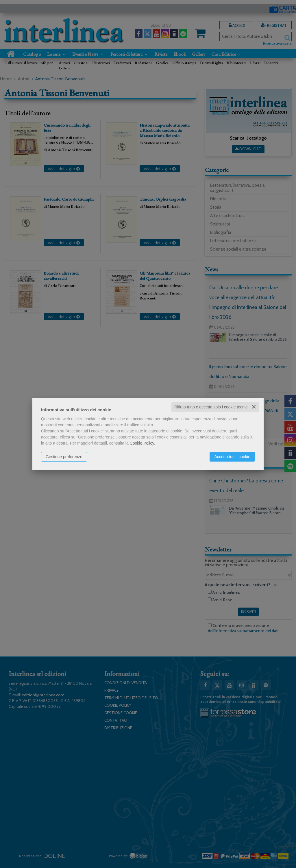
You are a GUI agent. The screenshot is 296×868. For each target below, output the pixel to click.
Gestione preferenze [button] (64, 457)
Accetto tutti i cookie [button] (232, 457)
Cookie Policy (142, 443)
